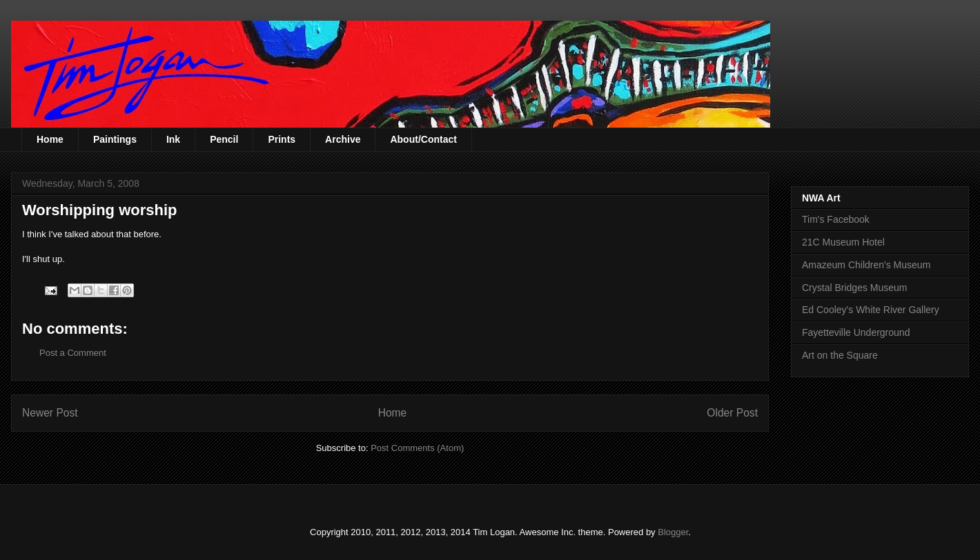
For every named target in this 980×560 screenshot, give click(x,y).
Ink (173, 139)
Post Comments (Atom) (417, 448)
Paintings (115, 139)
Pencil (224, 139)
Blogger (673, 532)
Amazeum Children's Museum (866, 265)
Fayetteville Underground (856, 332)
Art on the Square (840, 355)
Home (50, 139)
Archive (343, 139)
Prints (282, 139)
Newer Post (50, 413)
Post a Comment (73, 353)
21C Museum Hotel (843, 242)
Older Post (732, 413)
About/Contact (423, 139)
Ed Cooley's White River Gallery (871, 310)
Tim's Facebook (836, 219)
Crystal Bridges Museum (855, 288)
